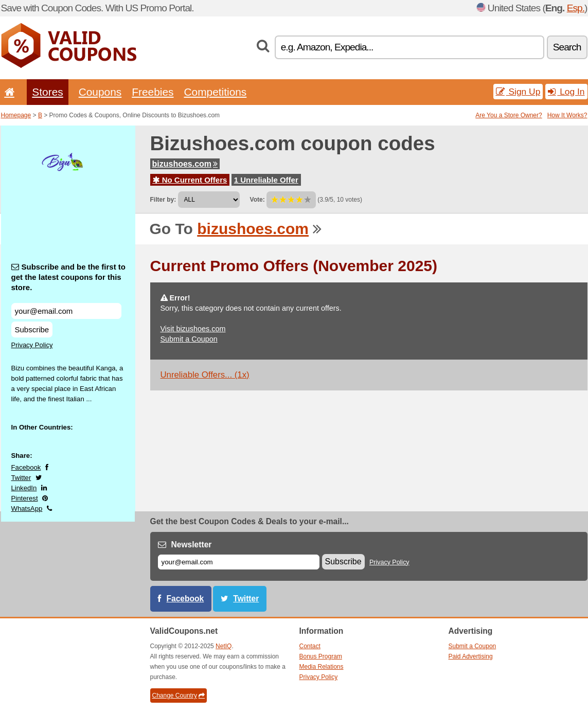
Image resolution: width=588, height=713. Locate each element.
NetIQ (224, 646)
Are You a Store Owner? (509, 115)
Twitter (21, 478)
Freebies (153, 92)
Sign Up (518, 92)
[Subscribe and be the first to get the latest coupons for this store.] (66, 311)
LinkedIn (24, 488)
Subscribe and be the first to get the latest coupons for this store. (69, 277)
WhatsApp (27, 509)
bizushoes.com (185, 164)
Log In (566, 92)
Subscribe (32, 329)
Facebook (26, 467)
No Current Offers (190, 180)
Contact (310, 646)
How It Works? (567, 115)
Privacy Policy (32, 345)
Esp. (576, 8)
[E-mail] (239, 562)
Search (567, 47)
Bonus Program (321, 656)
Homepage (16, 115)
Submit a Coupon (189, 339)
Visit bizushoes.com (193, 329)
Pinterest (25, 498)
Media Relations (322, 667)
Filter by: (163, 200)
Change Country (179, 696)
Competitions (215, 92)
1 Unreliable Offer (266, 180)
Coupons (100, 92)
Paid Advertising (471, 656)
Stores (47, 92)
